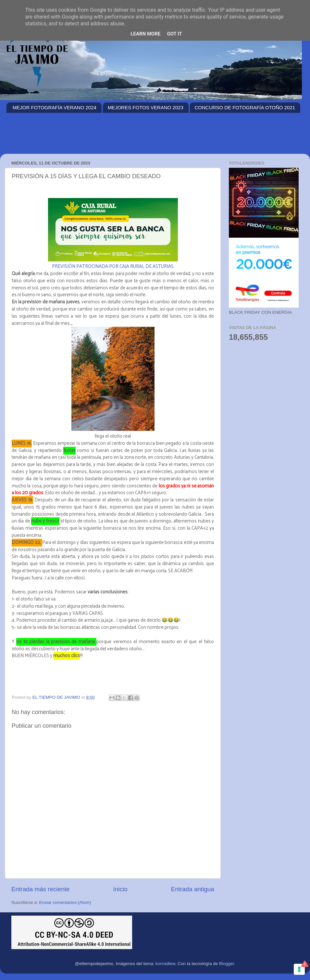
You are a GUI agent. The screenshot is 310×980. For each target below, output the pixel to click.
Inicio (120, 889)
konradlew (165, 964)
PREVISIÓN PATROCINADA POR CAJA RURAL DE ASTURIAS (113, 267)
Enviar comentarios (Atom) (65, 902)
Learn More (145, 34)
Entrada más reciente (41, 889)
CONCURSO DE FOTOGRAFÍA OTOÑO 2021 (245, 107)
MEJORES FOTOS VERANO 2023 (146, 107)
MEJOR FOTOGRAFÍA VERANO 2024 (55, 107)
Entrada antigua (193, 889)
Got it (174, 34)
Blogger (227, 964)
